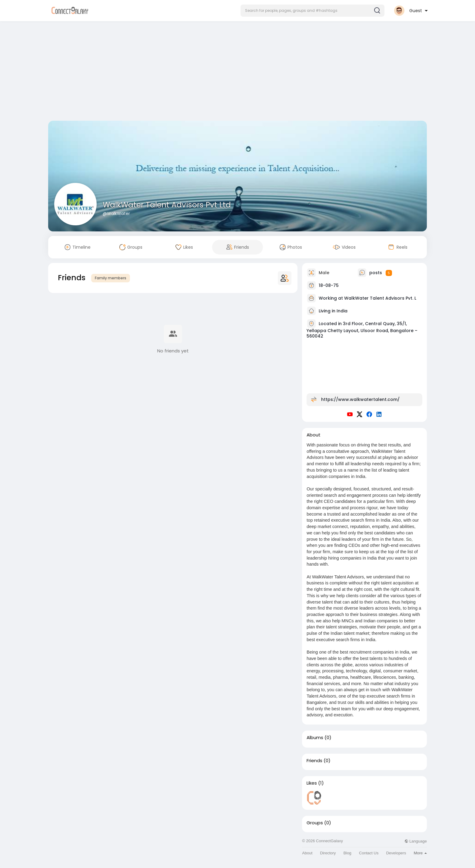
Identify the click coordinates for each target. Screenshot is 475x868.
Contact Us (369, 853)
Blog (347, 853)
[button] (312, 11)
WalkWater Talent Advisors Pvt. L (380, 298)
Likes (312, 783)
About (307, 853)
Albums (315, 738)
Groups (315, 823)
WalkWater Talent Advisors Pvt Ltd (167, 205)
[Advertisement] (237, 72)
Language (416, 841)
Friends (314, 761)
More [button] (420, 853)
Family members (111, 278)
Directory (328, 853)
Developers (396, 853)
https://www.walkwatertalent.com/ (360, 399)
